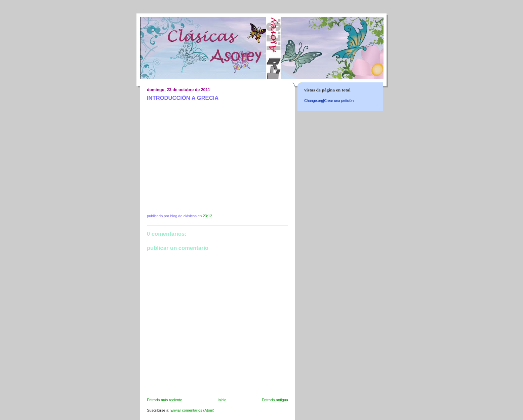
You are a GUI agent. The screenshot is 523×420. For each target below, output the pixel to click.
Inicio (222, 400)
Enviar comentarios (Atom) (192, 410)
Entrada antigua (275, 400)
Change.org (314, 101)
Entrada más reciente (165, 400)
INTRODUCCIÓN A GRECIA (183, 98)
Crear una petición (339, 101)
